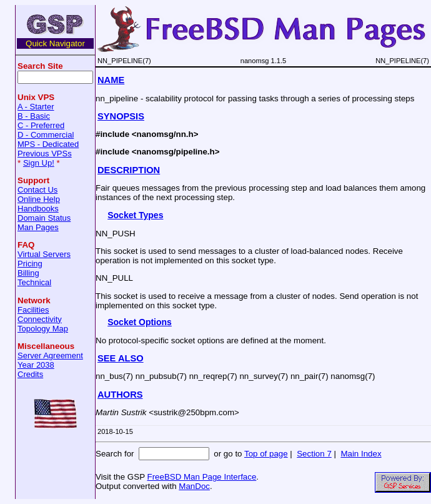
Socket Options (140, 322)
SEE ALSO (121, 358)
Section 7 (314, 454)
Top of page (266, 454)
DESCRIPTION (129, 170)
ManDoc (194, 486)
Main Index (361, 454)
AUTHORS (120, 395)
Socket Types (135, 215)
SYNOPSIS (121, 116)
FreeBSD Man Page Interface (201, 477)
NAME (111, 80)
